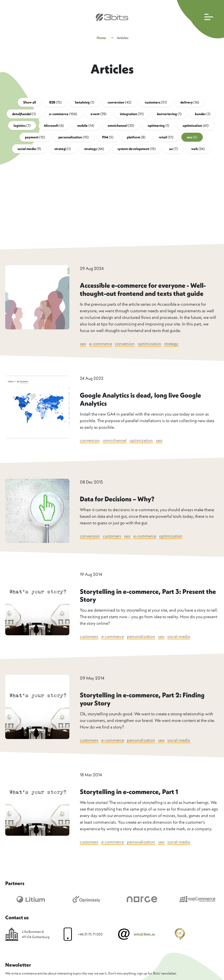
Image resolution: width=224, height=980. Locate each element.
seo (192, 138)
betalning (85, 103)
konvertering (169, 115)
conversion (120, 103)
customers (156, 103)
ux (173, 150)
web (198, 150)
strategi (63, 150)
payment (35, 138)
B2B (55, 103)
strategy (94, 150)
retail (166, 138)
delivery (190, 103)
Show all (30, 103)
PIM (108, 138)
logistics (22, 126)
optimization (196, 126)
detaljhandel (24, 115)
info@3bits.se (144, 935)
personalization (74, 138)
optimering (158, 126)
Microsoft (54, 126)
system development (137, 150)
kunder (203, 115)
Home (101, 38)
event (99, 115)
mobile (86, 126)
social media (29, 150)
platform (136, 138)
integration (132, 115)
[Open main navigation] (199, 19)
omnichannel (121, 126)
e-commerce (63, 115)
